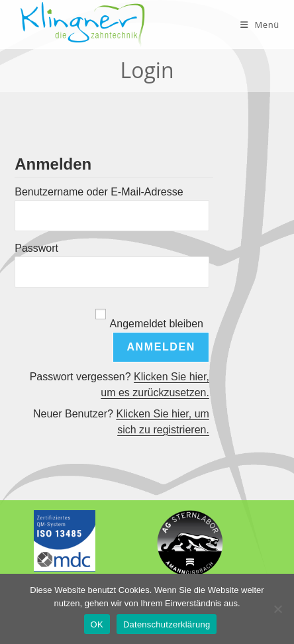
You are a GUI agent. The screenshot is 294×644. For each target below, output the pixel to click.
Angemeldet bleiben (157, 324)
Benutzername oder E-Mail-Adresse (99, 192)
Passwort (36, 248)
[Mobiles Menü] (260, 25)
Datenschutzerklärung (167, 624)
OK (97, 624)
